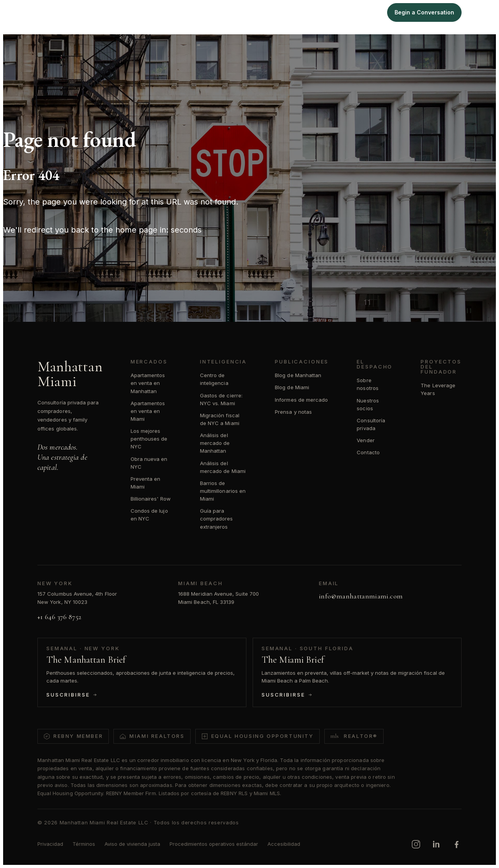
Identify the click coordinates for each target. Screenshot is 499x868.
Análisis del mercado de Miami (223, 467)
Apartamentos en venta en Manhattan (148, 383)
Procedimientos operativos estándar (214, 844)
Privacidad (50, 844)
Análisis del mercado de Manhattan (215, 443)
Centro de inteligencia (214, 379)
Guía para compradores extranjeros (217, 519)
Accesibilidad (284, 844)
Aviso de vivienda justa (132, 844)
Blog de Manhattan (298, 375)
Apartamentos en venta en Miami (148, 411)
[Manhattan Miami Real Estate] (50, 12)
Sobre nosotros (368, 384)
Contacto (368, 452)
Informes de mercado (301, 400)
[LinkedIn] (436, 844)
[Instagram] (416, 844)
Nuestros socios (368, 404)
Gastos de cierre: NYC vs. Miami (221, 399)
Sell (371, 12)
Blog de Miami (292, 387)
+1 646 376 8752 (59, 617)
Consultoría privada (371, 424)
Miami (304, 12)
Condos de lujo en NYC (149, 515)
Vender (365, 440)
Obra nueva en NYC (149, 463)
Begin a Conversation (424, 12)
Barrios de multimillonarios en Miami (223, 491)
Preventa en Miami (146, 483)
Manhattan (270, 12)
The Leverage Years (438, 389)
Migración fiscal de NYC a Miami (220, 419)
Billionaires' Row (151, 499)
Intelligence (339, 12)
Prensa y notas (293, 412)
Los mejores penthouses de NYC (149, 439)
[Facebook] (457, 844)
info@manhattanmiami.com (361, 596)
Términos (84, 844)
